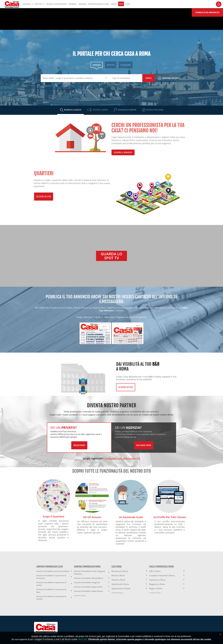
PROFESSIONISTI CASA (99, 4)
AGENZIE (82, 4)
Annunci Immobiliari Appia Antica (88, 587)
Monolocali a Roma (120, 571)
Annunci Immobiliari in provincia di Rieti (51, 591)
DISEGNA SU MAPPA (127, 110)
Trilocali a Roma (118, 580)
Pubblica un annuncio (207, 12)
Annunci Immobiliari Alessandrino (89, 578)
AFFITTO (40, 4)
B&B (121, 4)
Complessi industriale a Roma (162, 575)
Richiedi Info (144, 445)
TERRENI (73, 4)
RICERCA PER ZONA (154, 110)
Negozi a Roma (156, 588)
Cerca (149, 78)
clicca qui (82, 639)
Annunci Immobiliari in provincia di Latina (51, 584)
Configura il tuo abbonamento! (122, 458)
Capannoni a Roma (157, 580)
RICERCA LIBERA (100, 110)
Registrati (79, 445)
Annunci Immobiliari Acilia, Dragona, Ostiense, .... (90, 572)
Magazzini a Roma (157, 584)
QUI (80, 415)
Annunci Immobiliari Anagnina (87, 582)
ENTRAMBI (126, 65)
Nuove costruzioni (57, 4)
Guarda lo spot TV (111, 256)
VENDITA (28, 4)
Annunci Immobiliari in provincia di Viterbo (51, 598)
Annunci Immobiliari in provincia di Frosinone (51, 577)
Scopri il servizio (123, 152)
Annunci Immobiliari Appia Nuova (88, 591)
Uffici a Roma (155, 571)
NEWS (114, 4)
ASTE (128, 4)
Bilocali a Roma (118, 575)
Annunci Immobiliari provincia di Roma (53, 571)
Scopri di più (44, 196)
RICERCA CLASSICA (72, 110)
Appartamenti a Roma (121, 588)
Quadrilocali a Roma (120, 584)
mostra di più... (80, 595)
